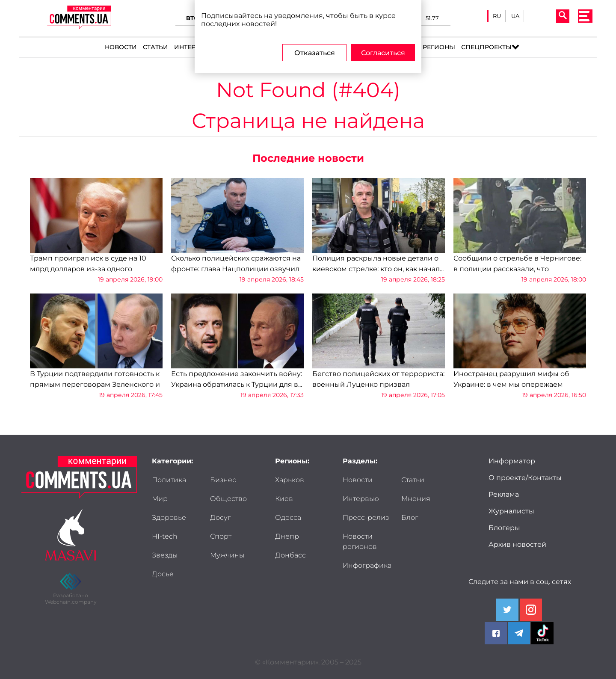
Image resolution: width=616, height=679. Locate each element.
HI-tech (165, 536)
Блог (410, 517)
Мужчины (227, 555)
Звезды (165, 555)
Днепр (287, 536)
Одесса (288, 517)
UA (515, 16)
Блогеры (504, 528)
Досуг (220, 517)
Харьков (290, 480)
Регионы (439, 47)
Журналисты (511, 511)
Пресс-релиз (366, 517)
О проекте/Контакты (525, 478)
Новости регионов (360, 541)
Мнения (416, 499)
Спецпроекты (486, 47)
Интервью (192, 47)
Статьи (155, 47)
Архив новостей (517, 544)
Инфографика (367, 565)
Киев (284, 499)
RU (497, 16)
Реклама (504, 494)
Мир (160, 499)
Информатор (512, 461)
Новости (121, 47)
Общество (228, 499)
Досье (163, 574)
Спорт (221, 536)
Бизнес (223, 480)
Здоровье (169, 517)
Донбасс (290, 555)
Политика (169, 480)
